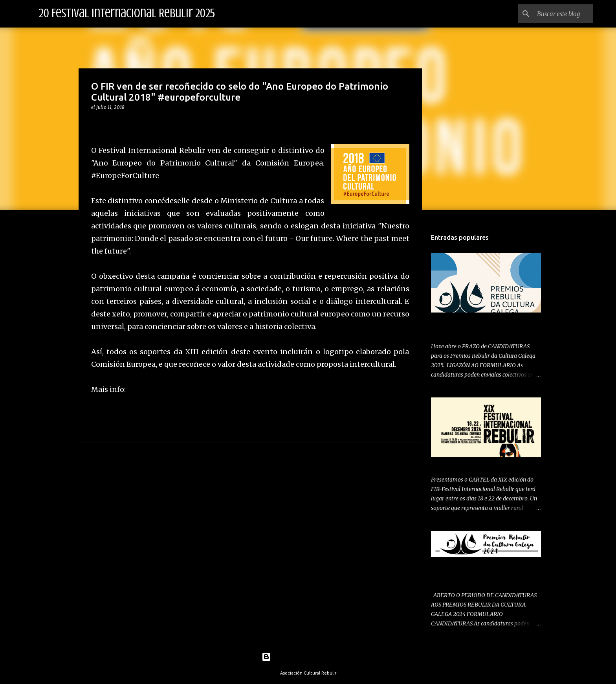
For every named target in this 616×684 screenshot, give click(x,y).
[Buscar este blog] (552, 14)
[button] (96, 123)
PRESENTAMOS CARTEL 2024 (469, 464)
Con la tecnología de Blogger (308, 657)
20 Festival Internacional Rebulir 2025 (127, 13)
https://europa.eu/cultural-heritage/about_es (205, 389)
